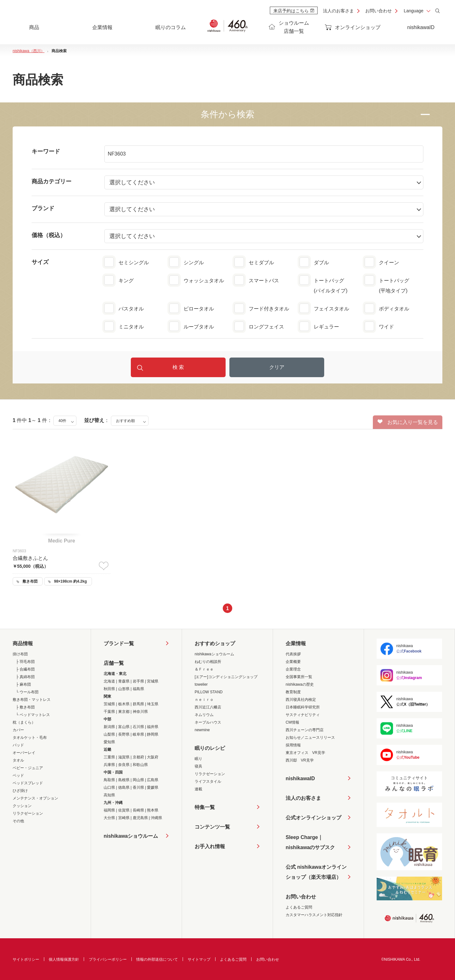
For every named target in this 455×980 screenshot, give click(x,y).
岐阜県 (138, 734)
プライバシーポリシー (108, 959)
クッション (22, 806)
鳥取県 (109, 780)
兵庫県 (109, 765)
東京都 (124, 712)
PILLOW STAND (209, 692)
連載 (198, 789)
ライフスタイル (208, 781)
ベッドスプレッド (28, 783)
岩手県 (138, 681)
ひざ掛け (20, 791)
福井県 (153, 727)
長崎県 (138, 810)
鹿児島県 (140, 818)
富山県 (124, 727)
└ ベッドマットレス (33, 715)
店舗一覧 (114, 663)
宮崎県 (124, 818)
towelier (201, 684)
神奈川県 (140, 712)
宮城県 (153, 681)
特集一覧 (205, 807)
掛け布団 (20, 654)
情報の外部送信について (157, 959)
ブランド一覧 (119, 643)
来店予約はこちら (294, 11)
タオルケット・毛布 (30, 738)
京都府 (138, 757)
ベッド (18, 775)
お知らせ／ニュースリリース (310, 738)
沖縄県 (156, 818)
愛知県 (109, 742)
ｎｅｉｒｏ (204, 700)
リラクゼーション (28, 813)
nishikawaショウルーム (131, 836)
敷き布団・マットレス (32, 700)
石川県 (138, 727)
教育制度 (293, 692)
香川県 (138, 787)
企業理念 (293, 669)
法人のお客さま (338, 11)
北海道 (109, 681)
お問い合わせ (379, 11)
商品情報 (23, 643)
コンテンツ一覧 (212, 827)
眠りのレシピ (210, 748)
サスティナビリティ (303, 715)
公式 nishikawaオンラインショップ (316, 873)
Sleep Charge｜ (310, 844)
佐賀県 (124, 810)
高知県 (109, 795)
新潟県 (109, 727)
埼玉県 (153, 704)
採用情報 (293, 745)
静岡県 (153, 734)
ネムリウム (204, 715)
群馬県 (138, 704)
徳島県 (124, 787)
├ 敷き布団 (25, 707)
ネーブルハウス (208, 722)
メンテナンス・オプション (35, 798)
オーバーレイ (24, 753)
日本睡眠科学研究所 (303, 707)
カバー (18, 730)
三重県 (109, 757)
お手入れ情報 (210, 846)
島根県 (124, 780)
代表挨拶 (293, 654)
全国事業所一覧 (299, 677)
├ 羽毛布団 (25, 662)
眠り (198, 759)
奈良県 (124, 765)
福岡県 (109, 810)
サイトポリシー (26, 959)
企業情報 (296, 643)
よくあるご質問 (299, 907)
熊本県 (153, 810)
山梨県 (109, 734)
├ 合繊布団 (25, 669)
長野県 (124, 734)
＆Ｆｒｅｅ (204, 669)
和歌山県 (140, 765)
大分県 (109, 818)
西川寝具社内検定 (301, 700)
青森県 (124, 681)
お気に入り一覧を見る (408, 422)
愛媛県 (153, 787)
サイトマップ (199, 959)
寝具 (198, 766)
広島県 (153, 780)
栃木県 (124, 704)
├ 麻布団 (23, 684)
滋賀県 (124, 757)
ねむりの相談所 (208, 662)
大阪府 (153, 757)
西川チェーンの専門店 (305, 730)
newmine (202, 730)
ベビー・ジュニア (28, 768)
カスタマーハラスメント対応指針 (314, 915)
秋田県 (109, 689)
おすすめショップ (215, 643)
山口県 (109, 787)
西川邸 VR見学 (300, 760)
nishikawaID (421, 27)
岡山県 (138, 780)
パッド (18, 745)
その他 (18, 821)
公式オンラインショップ (313, 818)
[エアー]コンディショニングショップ (226, 677)
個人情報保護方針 (64, 959)
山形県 (124, 689)
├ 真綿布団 (25, 677)
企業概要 (293, 662)
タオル (18, 760)
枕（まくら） (24, 722)
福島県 (138, 689)
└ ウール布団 (27, 692)
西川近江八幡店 (208, 707)
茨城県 (109, 704)
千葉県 (109, 712)
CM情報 (292, 722)
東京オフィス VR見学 (305, 753)
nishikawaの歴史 (300, 684)
